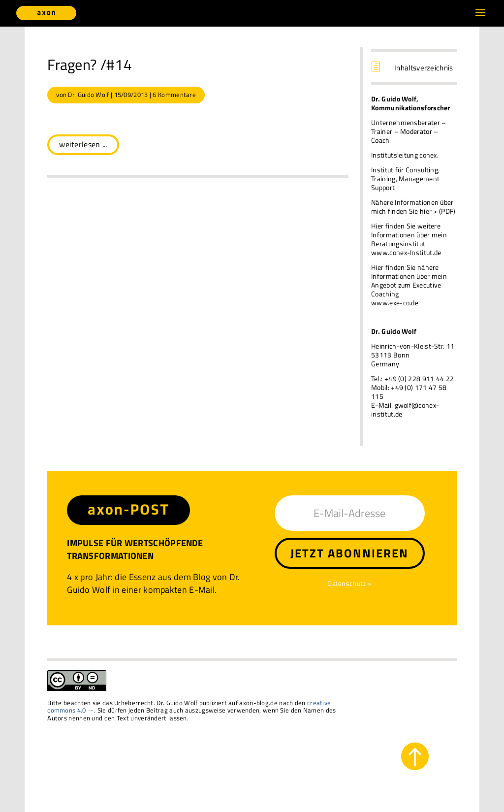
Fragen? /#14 (90, 65)
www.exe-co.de (395, 303)
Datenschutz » (349, 583)
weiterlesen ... (83, 144)
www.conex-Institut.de (406, 252)
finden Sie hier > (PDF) (422, 211)
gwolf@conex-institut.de (405, 409)
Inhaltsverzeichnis (424, 68)
